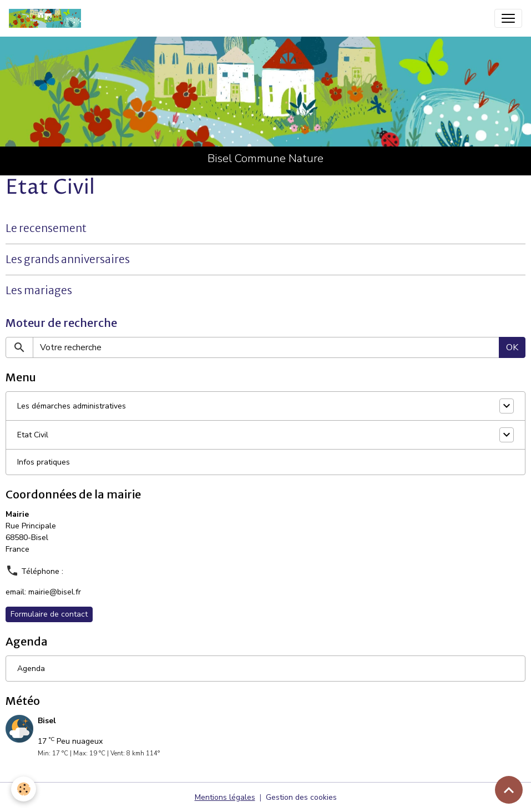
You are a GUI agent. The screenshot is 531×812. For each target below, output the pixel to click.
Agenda (31, 669)
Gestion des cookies (301, 797)
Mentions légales (225, 797)
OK (512, 347)
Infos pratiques (44, 462)
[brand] (47, 18)
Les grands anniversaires (68, 259)
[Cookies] (24, 789)
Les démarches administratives (72, 406)
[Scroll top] (509, 790)
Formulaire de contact (49, 614)
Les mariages (39, 290)
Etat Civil (33, 435)
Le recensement (46, 228)
